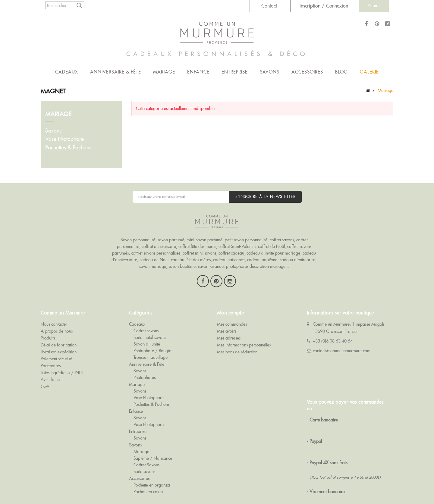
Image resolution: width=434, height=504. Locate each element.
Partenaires (51, 348)
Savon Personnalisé (216, 487)
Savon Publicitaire (254, 487)
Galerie (369, 72)
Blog (341, 72)
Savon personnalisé (138, 231)
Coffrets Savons (140, 487)
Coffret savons (146, 313)
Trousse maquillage (151, 340)
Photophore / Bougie (152, 333)
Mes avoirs (227, 313)
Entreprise (235, 72)
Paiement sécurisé (56, 341)
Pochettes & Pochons (68, 147)
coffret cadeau (231, 244)
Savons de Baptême (176, 487)
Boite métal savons (150, 320)
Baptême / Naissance (153, 440)
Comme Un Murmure (63, 487)
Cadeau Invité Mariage (296, 487)
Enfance (198, 72)
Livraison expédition (59, 334)
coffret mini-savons (199, 244)
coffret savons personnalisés (156, 244)
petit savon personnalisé (246, 231)
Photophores (145, 360)
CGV (45, 369)
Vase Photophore (64, 139)
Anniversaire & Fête (116, 72)
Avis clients (50, 362)
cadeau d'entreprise (297, 251)
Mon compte (230, 295)
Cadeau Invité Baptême (341, 487)
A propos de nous (57, 313)
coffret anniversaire (159, 237)
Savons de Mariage (104, 487)
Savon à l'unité (147, 326)
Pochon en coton (148, 474)
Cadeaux (67, 72)
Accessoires (307, 72)
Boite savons (144, 454)
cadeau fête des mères (191, 251)
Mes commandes (232, 306)
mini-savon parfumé (204, 231)
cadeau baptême (262, 251)
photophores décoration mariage (256, 257)
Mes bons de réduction (237, 334)
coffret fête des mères (197, 237)
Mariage (164, 72)
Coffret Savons (146, 447)
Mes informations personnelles (244, 327)
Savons (270, 72)
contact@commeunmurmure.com (342, 333)
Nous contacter (54, 306)
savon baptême (182, 257)
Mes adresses (229, 320)
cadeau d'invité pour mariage (273, 244)
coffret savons (282, 231)
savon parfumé (171, 231)
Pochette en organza (152, 467)
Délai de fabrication (59, 327)
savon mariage (153, 257)
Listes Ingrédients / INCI (62, 355)
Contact (269, 6)
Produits (48, 320)
